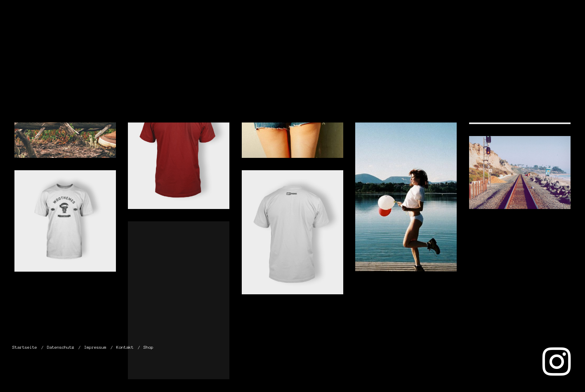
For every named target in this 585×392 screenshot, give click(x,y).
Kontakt (520, 33)
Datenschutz (398, 33)
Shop (561, 33)
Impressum (464, 33)
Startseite (332, 33)
